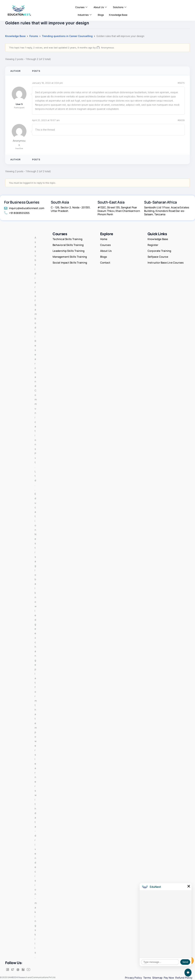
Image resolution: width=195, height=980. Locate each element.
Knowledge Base (118, 15)
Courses (81, 7)
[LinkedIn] (23, 970)
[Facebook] (7, 970)
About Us (100, 7)
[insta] (18, 970)
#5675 (181, 83)
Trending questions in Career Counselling (67, 36)
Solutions (120, 7)
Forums (34, 36)
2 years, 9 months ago (80, 48)
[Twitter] (13, 970)
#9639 (181, 120)
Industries (85, 15)
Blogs (101, 15)
